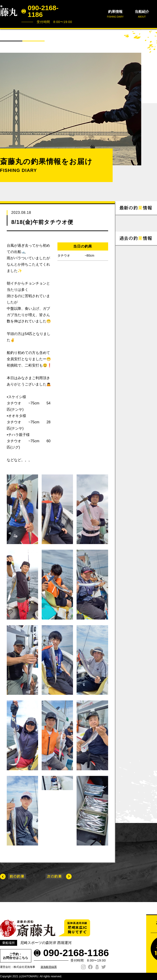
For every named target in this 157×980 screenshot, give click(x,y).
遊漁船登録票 (49, 967)
